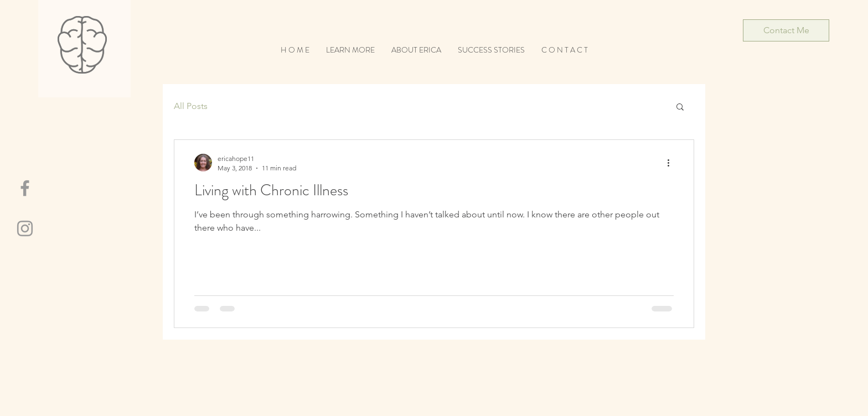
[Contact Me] (786, 30)
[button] (680, 108)
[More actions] (672, 163)
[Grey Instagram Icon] (25, 228)
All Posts (191, 106)
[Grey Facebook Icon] (25, 188)
